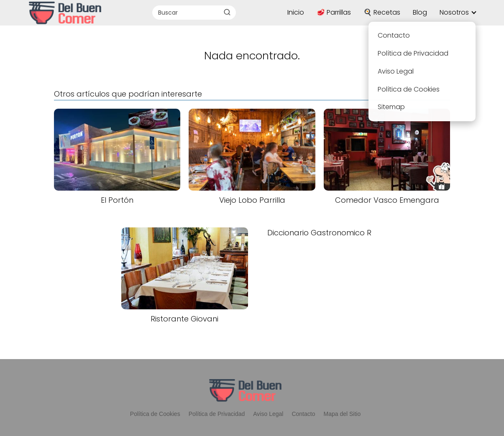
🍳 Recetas (382, 12)
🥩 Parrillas (334, 12)
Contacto (303, 414)
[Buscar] (227, 12)
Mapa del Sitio (342, 414)
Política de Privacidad (217, 414)
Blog (420, 12)
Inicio (296, 12)
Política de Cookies (155, 414)
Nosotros (454, 12)
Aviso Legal (268, 414)
